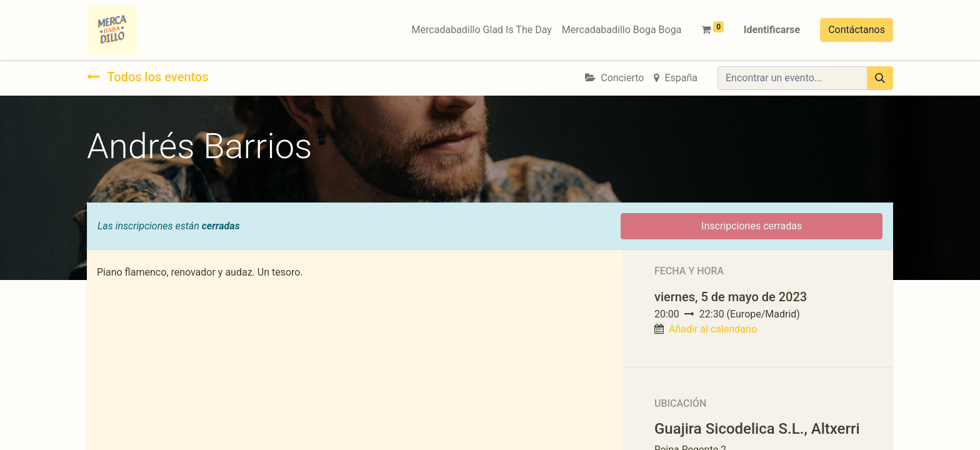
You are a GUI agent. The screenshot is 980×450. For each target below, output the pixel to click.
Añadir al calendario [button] (713, 329)
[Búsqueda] (880, 78)
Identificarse (772, 30)
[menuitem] (482, 30)
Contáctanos (857, 30)
